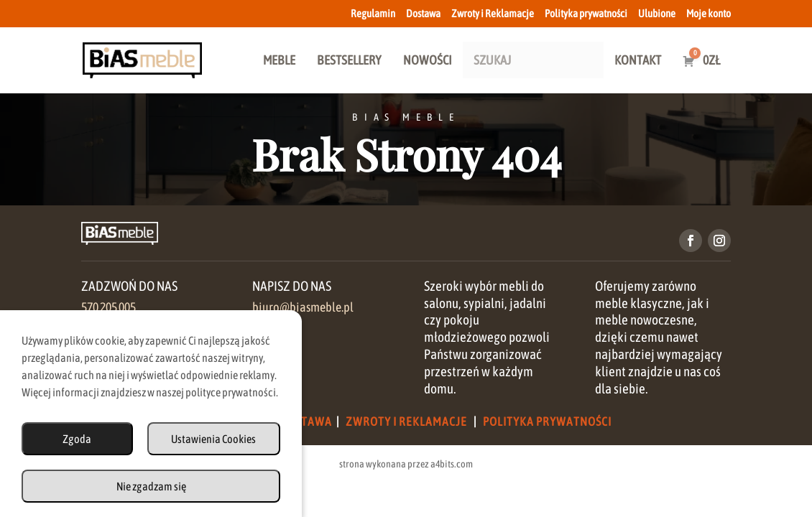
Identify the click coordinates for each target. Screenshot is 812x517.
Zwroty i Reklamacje (493, 14)
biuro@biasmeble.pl (303, 307)
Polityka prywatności (586, 14)
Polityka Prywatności (547, 421)
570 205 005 (109, 307)
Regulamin (373, 14)
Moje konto (709, 14)
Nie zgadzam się (151, 486)
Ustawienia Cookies (213, 439)
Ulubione (657, 14)
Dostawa (423, 14)
